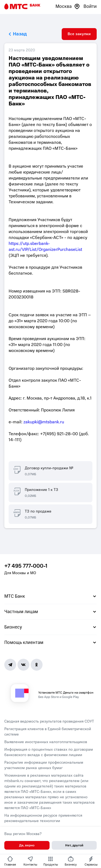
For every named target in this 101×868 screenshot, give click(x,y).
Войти (90, 6)
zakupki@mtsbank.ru (44, 422)
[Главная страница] (22, 6)
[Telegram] (10, 665)
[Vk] (23, 665)
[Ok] (37, 665)
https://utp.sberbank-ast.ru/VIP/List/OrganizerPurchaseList (45, 247)
